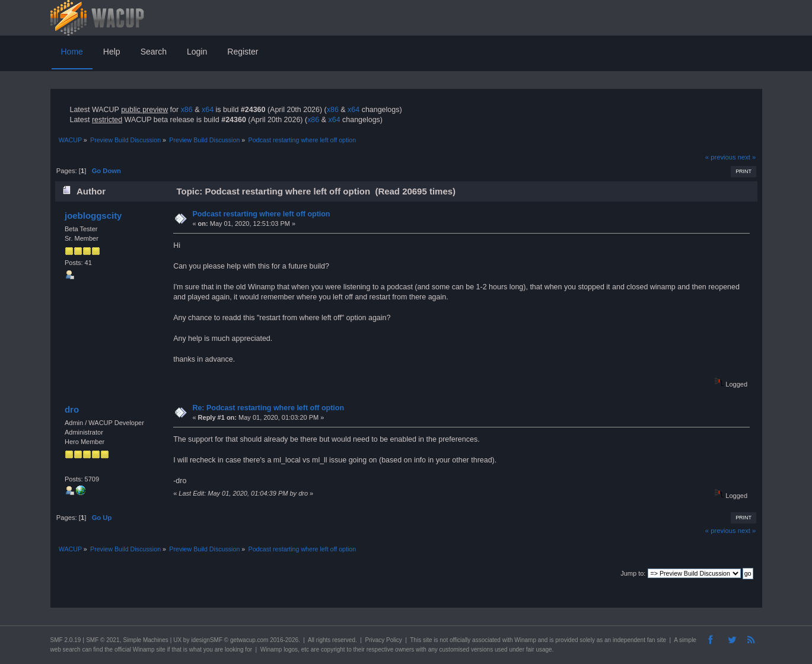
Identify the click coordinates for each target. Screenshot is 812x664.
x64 (208, 110)
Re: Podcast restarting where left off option (268, 408)
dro (72, 409)
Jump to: (633, 573)
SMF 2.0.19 (66, 640)
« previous (721, 157)
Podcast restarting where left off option (261, 214)
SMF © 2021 (103, 640)
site (428, 640)
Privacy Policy (383, 640)
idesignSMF (207, 640)
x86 (187, 110)
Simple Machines (146, 640)
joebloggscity (93, 216)
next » (747, 157)
